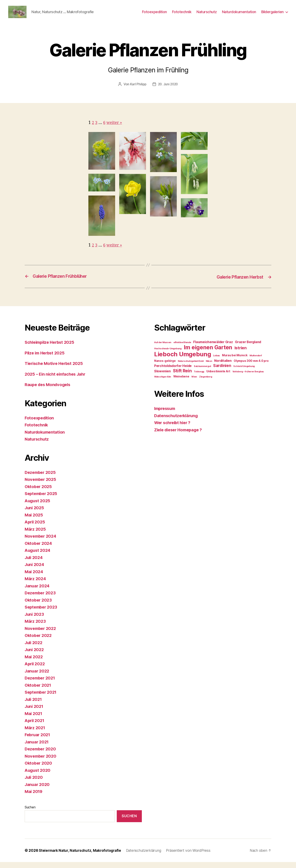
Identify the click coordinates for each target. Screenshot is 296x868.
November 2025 (41, 485)
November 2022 (41, 634)
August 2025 (38, 506)
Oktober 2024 (39, 549)
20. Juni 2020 (168, 90)
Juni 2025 (35, 513)
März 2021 (35, 733)
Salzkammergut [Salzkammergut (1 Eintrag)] (202, 372)
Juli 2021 (34, 705)
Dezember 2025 (41, 478)
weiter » (115, 129)
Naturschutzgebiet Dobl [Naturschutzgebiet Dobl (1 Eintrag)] (191, 367)
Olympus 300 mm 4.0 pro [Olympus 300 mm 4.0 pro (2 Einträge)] (251, 367)
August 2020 (38, 776)
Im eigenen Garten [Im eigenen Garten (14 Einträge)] (208, 353)
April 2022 (35, 670)
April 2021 (35, 726)
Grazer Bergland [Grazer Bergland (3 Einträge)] (248, 348)
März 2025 (36, 535)
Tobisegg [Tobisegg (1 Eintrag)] (199, 377)
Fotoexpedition (154, 15)
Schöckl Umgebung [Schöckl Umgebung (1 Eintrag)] (244, 372)
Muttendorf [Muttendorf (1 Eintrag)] (256, 361)
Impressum (166, 414)
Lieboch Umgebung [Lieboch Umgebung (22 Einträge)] (183, 360)
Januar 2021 (37, 748)
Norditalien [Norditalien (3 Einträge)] (223, 366)
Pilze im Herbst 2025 (46, 359)
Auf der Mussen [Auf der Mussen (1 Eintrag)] (163, 348)
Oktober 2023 (39, 606)
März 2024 (36, 584)
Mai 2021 (34, 719)
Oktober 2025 (39, 492)
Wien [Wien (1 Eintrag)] (194, 382)
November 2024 (41, 542)
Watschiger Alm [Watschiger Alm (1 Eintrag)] (163, 382)
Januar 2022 (38, 677)
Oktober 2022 (39, 641)
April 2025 (35, 528)
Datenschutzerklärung (177, 421)
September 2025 (42, 499)
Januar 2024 (38, 592)
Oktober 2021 (39, 691)
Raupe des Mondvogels (49, 390)
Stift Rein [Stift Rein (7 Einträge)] (182, 376)
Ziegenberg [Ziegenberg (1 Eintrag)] (206, 382)
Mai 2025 (34, 521)
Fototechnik (182, 15)
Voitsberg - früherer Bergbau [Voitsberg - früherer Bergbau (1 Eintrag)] (248, 377)
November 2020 (41, 762)
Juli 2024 (34, 563)
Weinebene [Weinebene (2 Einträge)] (181, 382)
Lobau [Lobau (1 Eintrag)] (216, 361)
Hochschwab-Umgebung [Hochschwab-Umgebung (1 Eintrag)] (168, 354)
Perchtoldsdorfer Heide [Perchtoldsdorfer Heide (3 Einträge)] (173, 372)
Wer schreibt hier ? (174, 428)
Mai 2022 (34, 663)
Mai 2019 (34, 797)
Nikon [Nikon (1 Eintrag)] (209, 367)
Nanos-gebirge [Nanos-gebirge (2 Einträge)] (165, 367)
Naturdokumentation (239, 15)
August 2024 (38, 556)
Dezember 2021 (41, 684)
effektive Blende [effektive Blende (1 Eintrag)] (182, 348)
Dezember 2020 (41, 755)
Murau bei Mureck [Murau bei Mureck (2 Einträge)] (235, 361)
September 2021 (42, 698)
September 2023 (42, 613)
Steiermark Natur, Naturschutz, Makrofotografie (81, 856)
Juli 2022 (34, 648)
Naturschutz (207, 15)
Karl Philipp (138, 90)
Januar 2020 (38, 790)
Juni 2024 (35, 570)
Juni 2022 (35, 655)
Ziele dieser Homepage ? (180, 436)
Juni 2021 (35, 712)
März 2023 (36, 627)
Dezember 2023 (41, 599)
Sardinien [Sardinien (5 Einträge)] (222, 371)
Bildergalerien (272, 15)
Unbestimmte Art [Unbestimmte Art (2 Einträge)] (218, 377)
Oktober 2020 (39, 769)
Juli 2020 (34, 783)
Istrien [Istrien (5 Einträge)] (241, 354)
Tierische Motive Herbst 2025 (55, 369)
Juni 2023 (35, 620)
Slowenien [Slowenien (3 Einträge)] (162, 377)
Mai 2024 (34, 577)
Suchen (30, 813)
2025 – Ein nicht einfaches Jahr (57, 380)
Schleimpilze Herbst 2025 (51, 348)
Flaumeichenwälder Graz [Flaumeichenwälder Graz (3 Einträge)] (213, 348)
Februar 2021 (38, 740)
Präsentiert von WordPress (192, 856)
